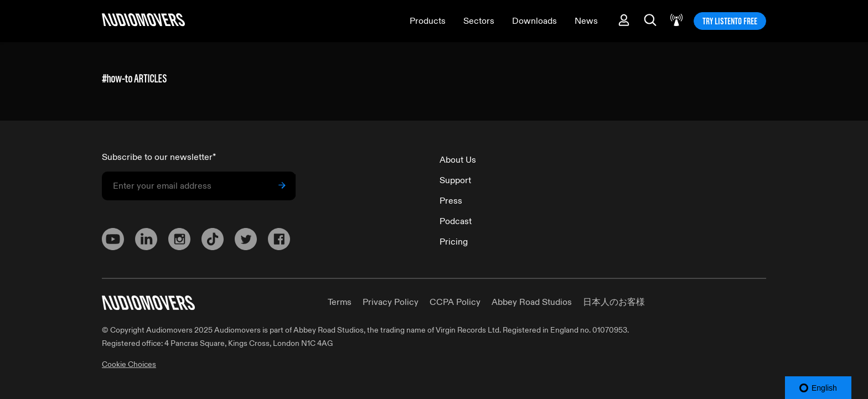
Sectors (479, 21)
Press (451, 201)
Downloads (534, 21)
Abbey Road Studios (532, 302)
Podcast (456, 221)
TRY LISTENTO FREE (730, 21)
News (586, 21)
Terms (340, 302)
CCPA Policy (455, 302)
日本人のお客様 (614, 302)
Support (455, 180)
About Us (458, 160)
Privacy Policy (391, 302)
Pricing (454, 242)
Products (428, 21)
